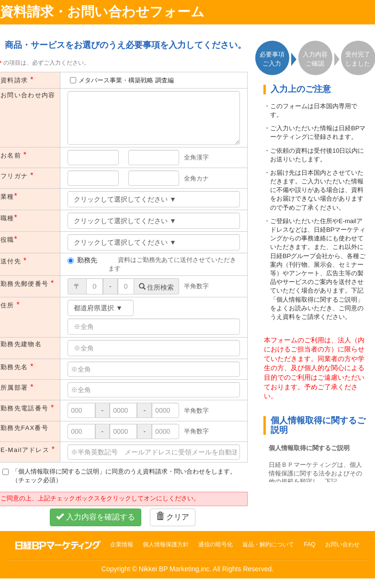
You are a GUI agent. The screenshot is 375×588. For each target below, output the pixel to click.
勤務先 (82, 260)
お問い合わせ (342, 544)
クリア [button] (172, 517)
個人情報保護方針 (166, 544)
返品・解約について (268, 544)
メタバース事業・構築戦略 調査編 (126, 80)
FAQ (309, 544)
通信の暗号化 (216, 544)
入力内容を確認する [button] (95, 517)
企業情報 (122, 544)
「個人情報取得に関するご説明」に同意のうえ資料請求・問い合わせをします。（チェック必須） (119, 476)
